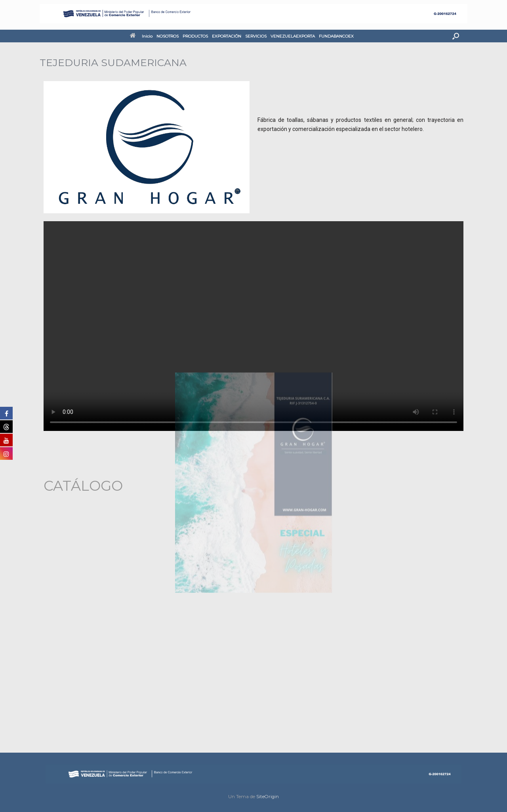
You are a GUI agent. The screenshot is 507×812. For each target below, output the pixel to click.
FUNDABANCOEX (336, 36)
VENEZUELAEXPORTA (293, 36)
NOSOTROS (168, 36)
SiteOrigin (268, 797)
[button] (456, 36)
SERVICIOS (256, 36)
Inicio (141, 36)
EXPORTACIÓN (227, 36)
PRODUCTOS (195, 36)
